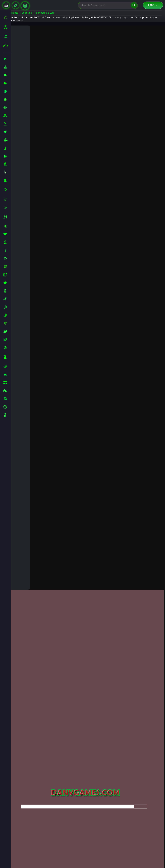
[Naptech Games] (16, 5)
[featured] (7, 36)
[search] (134, 5)
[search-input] (105, 5)
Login (153, 5)
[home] (7, 18)
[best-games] (7, 27)
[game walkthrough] (25, 6)
